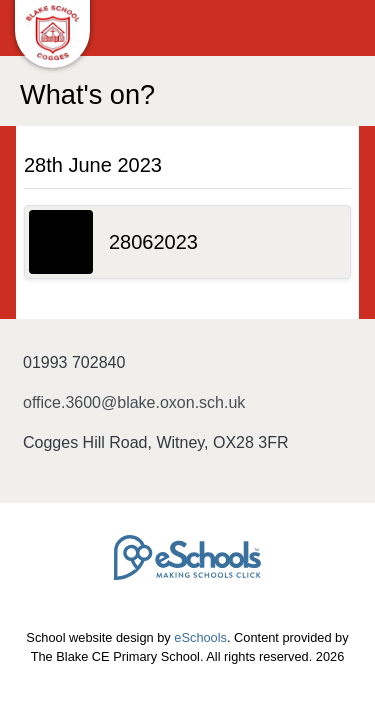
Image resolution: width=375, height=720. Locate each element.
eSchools (200, 637)
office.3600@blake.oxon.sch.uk (134, 402)
